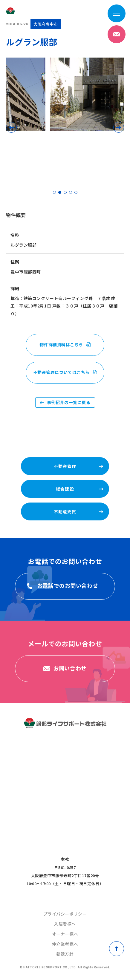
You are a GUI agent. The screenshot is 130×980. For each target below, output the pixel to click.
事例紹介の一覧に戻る (69, 402)
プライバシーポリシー (65, 914)
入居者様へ (65, 924)
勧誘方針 (65, 954)
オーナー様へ (65, 934)
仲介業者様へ (65, 944)
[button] (11, 127)
